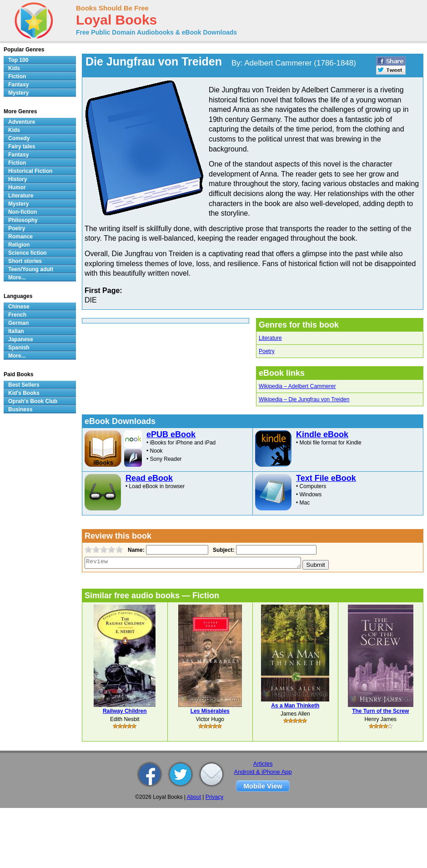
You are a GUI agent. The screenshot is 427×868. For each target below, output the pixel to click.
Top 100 (18, 60)
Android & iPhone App (263, 772)
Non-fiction (23, 212)
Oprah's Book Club (33, 401)
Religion (19, 245)
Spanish (19, 348)
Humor (17, 187)
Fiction (17, 76)
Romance (20, 237)
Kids (14, 68)
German (18, 323)
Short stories (25, 261)
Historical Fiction (30, 171)
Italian (16, 331)
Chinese (19, 307)
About (194, 797)
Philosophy (23, 220)
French (17, 315)
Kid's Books (24, 393)
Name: (135, 550)
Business (20, 409)
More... (17, 278)
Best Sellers (24, 385)
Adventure (22, 122)
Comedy (19, 138)
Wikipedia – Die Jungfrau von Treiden (304, 399)
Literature (270, 338)
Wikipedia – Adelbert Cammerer (297, 386)
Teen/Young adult (31, 269)
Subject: (223, 550)
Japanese (21, 339)
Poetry (267, 351)
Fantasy (18, 85)
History (18, 179)
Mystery (18, 93)
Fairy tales (22, 146)
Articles (263, 764)
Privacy (214, 797)
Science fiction (28, 253)
